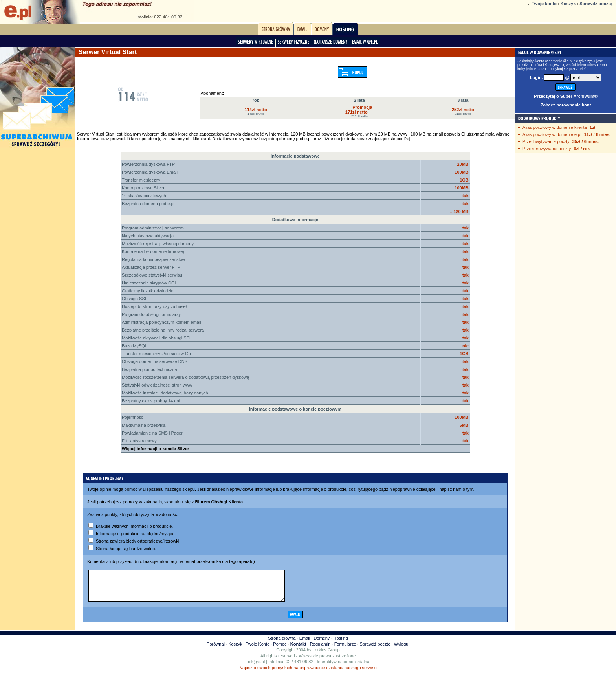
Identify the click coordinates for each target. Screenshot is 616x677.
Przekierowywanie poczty (547, 149)
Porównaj (216, 650)
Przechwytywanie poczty (546, 141)
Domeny (322, 644)
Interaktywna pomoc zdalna (343, 668)
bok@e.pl (256, 668)
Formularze (345, 650)
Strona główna (282, 644)
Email (305, 644)
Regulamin (320, 650)
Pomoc (280, 650)
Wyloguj (402, 650)
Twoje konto (544, 4)
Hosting (341, 644)
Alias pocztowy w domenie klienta (555, 127)
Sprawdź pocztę (596, 4)
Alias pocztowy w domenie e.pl (552, 134)
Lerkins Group (326, 656)
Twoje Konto (258, 650)
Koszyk (568, 4)
